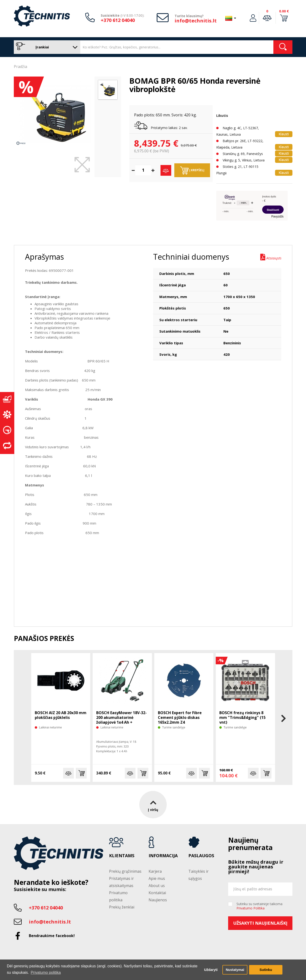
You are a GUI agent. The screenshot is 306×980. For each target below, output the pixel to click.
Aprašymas (44, 257)
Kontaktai (157, 893)
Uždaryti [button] (211, 970)
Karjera (155, 871)
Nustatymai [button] (235, 970)
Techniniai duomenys (191, 257)
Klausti (284, 134)
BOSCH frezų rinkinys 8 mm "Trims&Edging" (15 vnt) (242, 717)
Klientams (122, 856)
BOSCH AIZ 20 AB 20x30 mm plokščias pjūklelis (61, 715)
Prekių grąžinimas (125, 871)
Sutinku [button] (266, 970)
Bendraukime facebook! (52, 936)
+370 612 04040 (118, 20)
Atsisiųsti (271, 257)
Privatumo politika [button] (46, 972)
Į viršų (153, 805)
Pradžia (20, 67)
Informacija (163, 856)
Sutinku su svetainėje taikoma (259, 906)
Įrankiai (46, 47)
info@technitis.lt (196, 21)
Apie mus (157, 878)
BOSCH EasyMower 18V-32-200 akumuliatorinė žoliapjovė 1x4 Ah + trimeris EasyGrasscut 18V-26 (122, 722)
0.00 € (284, 11)
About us (157, 886)
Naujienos (158, 900)
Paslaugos (201, 856)
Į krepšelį (192, 170)
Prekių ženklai (122, 907)
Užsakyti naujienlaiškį (260, 923)
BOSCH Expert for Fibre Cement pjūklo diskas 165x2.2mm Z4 (180, 717)
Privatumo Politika (251, 908)
